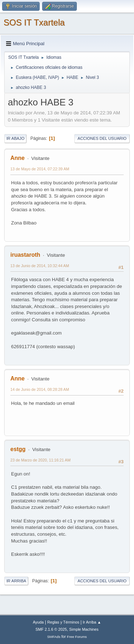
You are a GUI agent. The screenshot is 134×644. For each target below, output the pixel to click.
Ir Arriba (16, 581)
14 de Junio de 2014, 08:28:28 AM (40, 389)
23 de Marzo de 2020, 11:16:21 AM (40, 460)
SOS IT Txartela (34, 22)
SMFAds (54, 637)
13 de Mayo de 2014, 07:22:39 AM (40, 169)
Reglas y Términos (63, 622)
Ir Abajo (15, 138)
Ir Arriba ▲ (92, 622)
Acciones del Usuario (102, 138)
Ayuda (38, 622)
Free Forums (77, 637)
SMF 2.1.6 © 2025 (51, 629)
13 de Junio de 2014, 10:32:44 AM (40, 266)
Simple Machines (84, 629)
